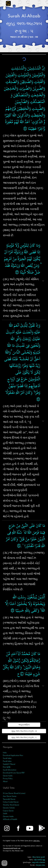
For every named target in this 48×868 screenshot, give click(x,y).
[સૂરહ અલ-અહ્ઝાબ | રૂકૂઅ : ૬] (24, 737)
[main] (24, 26)
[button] (3, 3)
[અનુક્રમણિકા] (24, 725)
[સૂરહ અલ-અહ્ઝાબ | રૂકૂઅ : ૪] (24, 731)
